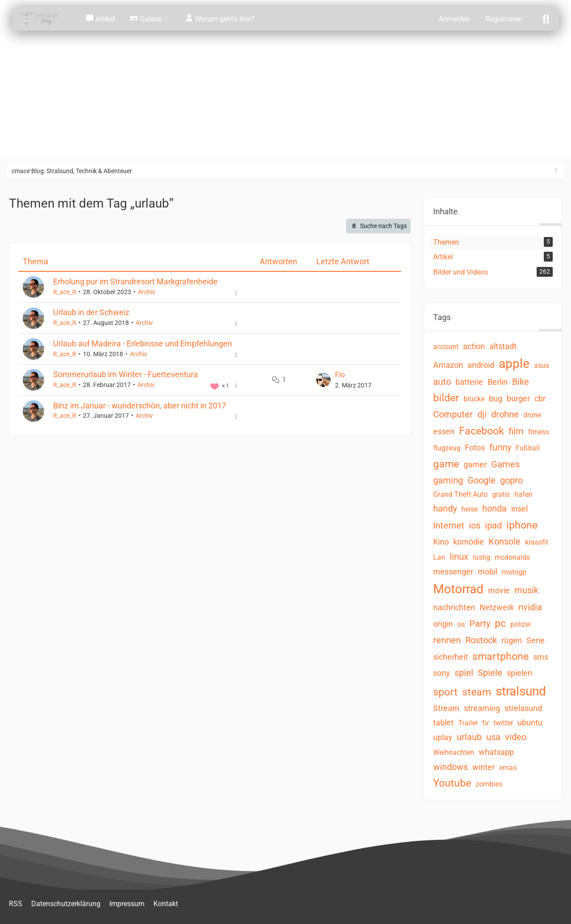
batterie (469, 382)
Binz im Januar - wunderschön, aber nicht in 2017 (140, 405)
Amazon (448, 365)
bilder (446, 398)
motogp (514, 572)
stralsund (521, 691)
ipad (493, 525)
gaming (448, 480)
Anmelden (454, 19)
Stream (446, 708)
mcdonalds (512, 557)
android (481, 365)
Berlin (498, 382)
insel (519, 509)
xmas (508, 768)
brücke (474, 399)
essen (444, 431)
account (446, 347)
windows (451, 767)
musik (526, 590)
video (516, 737)
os (461, 624)
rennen (447, 640)
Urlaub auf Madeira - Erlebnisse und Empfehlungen (143, 343)
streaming (482, 708)
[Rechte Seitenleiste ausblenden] (556, 171)
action (474, 346)
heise (470, 509)
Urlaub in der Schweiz (91, 312)
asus (542, 365)
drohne (505, 414)
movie (499, 590)
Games (505, 464)
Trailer (468, 723)
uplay (443, 737)
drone (532, 415)
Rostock (481, 640)
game (446, 464)
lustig (482, 557)
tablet (443, 722)
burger (518, 398)
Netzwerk (497, 607)
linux (459, 557)
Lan (439, 557)
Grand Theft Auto (460, 494)
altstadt (503, 346)
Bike (521, 382)
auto (442, 382)
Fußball (528, 448)
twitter (503, 723)
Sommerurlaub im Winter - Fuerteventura (126, 374)
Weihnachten (454, 752)
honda (494, 508)
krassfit (537, 542)
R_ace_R (65, 292)
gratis (501, 494)
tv (486, 722)
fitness (539, 432)
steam (477, 692)
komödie (469, 542)
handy (445, 508)
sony (442, 673)
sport (445, 692)
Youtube (452, 783)
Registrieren (504, 19)
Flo (340, 374)
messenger (453, 572)
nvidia (530, 607)
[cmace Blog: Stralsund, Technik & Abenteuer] (44, 19)
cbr (540, 398)
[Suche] (546, 18)
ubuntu (530, 722)
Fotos (475, 447)
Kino (441, 542)
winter (484, 767)
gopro (511, 480)
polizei (521, 624)
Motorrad (458, 589)
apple (514, 364)
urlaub (469, 737)
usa (493, 737)
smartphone (501, 656)
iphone (522, 525)
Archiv (147, 292)
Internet (449, 525)
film (516, 431)
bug (496, 398)
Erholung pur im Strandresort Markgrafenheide (135, 281)
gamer (475, 464)
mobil (488, 572)
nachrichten (454, 607)
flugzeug (447, 448)
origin (443, 624)
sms (541, 657)
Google (482, 480)
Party (480, 624)
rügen (512, 640)
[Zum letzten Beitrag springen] (323, 380)
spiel (464, 673)
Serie (536, 640)
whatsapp (496, 752)
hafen (523, 494)
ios (475, 525)
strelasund (523, 708)
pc (500, 623)
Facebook (482, 431)
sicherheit (451, 657)
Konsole (505, 541)
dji (482, 414)
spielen (519, 673)
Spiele (490, 673)
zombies (489, 784)
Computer (453, 414)
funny (500, 447)
